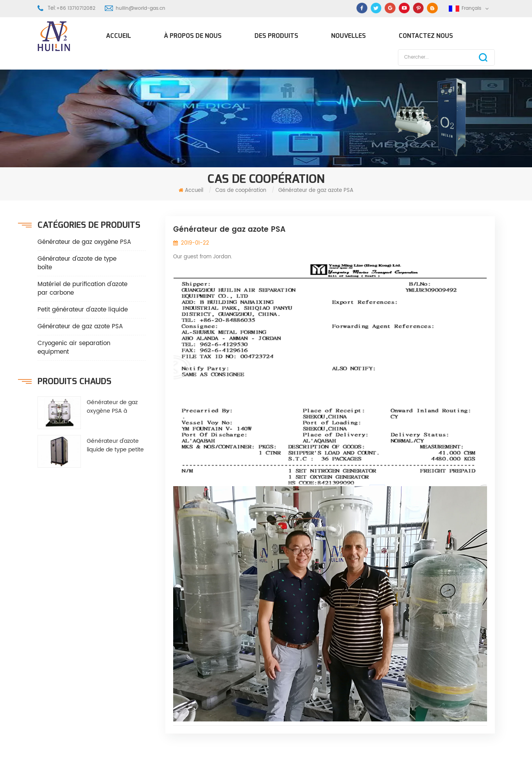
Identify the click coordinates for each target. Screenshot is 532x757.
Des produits (276, 36)
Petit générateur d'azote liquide (83, 310)
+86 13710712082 (76, 8)
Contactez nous (426, 36)
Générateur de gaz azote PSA (80, 327)
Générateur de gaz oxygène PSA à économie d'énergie (114, 407)
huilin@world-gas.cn (141, 8)
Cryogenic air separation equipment (74, 348)
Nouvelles (348, 36)
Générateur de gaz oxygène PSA (84, 242)
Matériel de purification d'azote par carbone (82, 289)
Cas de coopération (241, 191)
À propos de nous (193, 36)
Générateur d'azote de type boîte (77, 263)
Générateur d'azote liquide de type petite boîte (115, 446)
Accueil (118, 36)
